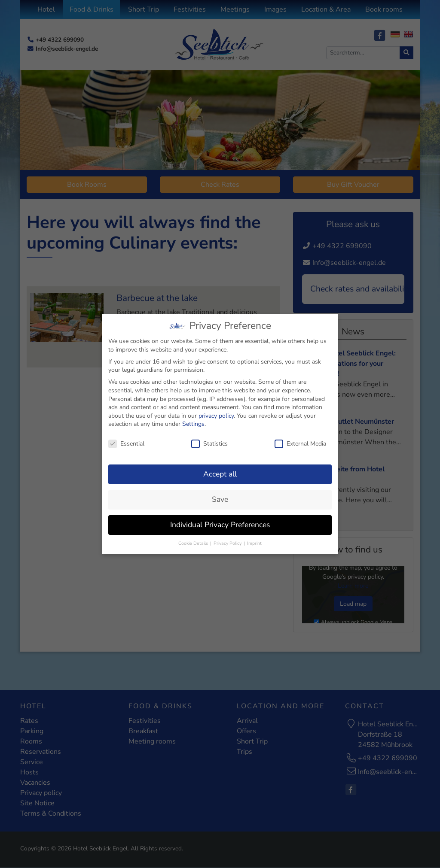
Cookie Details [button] (194, 541)
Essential (126, 442)
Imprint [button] (254, 541)
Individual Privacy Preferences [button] (220, 522)
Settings (193, 422)
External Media (300, 442)
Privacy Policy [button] (228, 541)
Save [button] (220, 497)
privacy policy (216, 414)
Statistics (209, 442)
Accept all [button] (220, 472)
